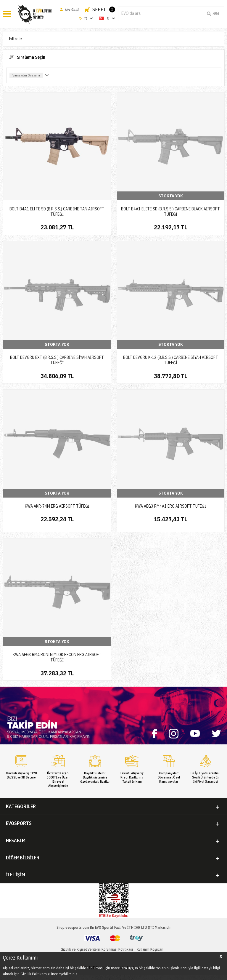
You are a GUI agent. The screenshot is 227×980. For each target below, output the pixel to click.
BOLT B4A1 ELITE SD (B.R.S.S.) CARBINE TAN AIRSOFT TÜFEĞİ (57, 212)
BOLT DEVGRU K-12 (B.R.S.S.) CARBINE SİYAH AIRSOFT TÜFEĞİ (171, 360)
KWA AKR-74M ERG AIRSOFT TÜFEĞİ (57, 506)
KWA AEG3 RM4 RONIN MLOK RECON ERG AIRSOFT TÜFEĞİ (57, 657)
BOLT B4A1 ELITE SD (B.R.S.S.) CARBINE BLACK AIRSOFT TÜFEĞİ (170, 212)
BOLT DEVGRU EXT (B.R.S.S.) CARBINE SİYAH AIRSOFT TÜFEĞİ (57, 360)
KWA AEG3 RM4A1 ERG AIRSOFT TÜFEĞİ (170, 506)
